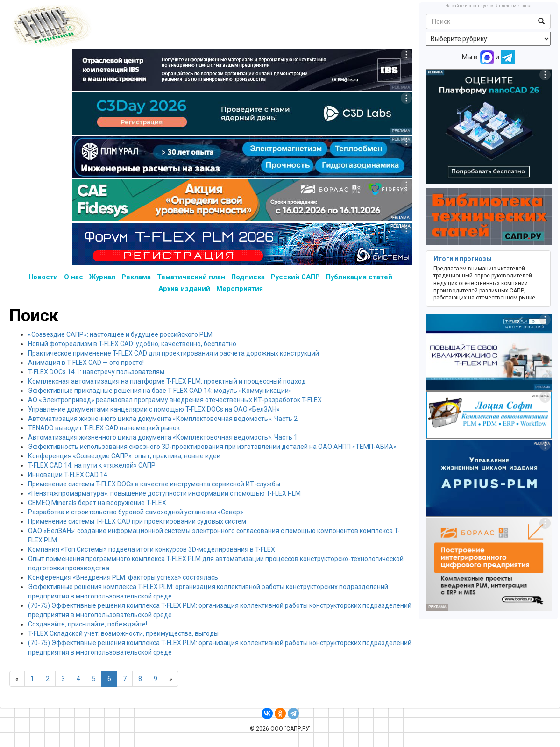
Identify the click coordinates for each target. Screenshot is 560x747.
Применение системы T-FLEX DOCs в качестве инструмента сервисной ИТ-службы (154, 484)
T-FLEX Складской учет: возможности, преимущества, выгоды (123, 633)
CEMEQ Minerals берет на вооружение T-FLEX (97, 503)
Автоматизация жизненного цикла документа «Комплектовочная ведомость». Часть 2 (163, 419)
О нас (74, 277)
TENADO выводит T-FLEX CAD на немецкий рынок (104, 428)
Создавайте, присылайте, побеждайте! (88, 624)
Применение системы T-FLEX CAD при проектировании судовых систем (137, 521)
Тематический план (191, 277)
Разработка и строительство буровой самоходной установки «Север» (136, 512)
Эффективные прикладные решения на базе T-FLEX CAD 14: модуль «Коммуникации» (160, 391)
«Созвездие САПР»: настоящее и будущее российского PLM (120, 334)
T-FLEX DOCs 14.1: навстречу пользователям (96, 372)
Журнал (102, 277)
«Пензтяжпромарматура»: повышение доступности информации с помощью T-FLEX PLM (164, 493)
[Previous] (17, 679)
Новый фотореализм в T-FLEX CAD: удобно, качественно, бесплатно (132, 344)
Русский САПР (295, 277)
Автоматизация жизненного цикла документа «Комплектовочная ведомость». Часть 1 (163, 437)
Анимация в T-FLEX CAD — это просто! (86, 363)
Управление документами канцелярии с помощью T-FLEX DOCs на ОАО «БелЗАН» (154, 409)
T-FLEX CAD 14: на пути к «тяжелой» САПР (92, 465)
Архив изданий (184, 289)
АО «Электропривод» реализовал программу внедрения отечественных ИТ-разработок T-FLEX (175, 400)
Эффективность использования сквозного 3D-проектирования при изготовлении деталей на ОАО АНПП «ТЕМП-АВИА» (212, 447)
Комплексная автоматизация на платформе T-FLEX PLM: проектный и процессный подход (167, 381)
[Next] (171, 679)
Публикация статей (359, 277)
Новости (43, 277)
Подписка (248, 277)
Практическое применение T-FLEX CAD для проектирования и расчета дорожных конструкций (174, 353)
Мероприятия (240, 289)
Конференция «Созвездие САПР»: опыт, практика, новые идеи (124, 456)
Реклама (136, 277)
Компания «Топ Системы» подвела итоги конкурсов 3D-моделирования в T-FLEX (152, 549)
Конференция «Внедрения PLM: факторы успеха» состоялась (123, 577)
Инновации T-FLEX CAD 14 (68, 475)
